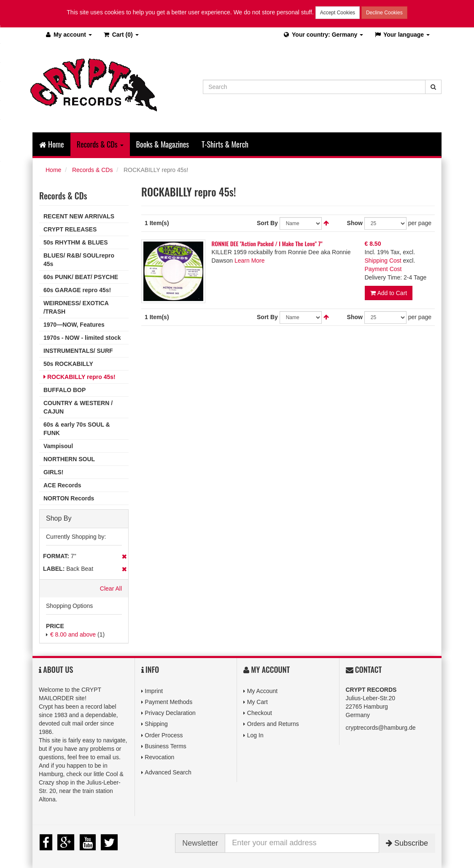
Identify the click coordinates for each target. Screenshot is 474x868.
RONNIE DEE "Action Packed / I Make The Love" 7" (267, 243)
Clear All (111, 589)
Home (52, 144)
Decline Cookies (384, 13)
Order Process (164, 735)
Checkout (260, 713)
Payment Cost (383, 269)
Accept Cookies (338, 13)
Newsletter (200, 843)
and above (73, 634)
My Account (262, 691)
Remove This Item (124, 556)
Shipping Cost (383, 261)
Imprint (154, 691)
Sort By (267, 223)
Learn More (250, 261)
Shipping (156, 724)
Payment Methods (168, 702)
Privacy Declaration (170, 713)
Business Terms (166, 746)
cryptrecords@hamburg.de (381, 728)
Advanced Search (168, 772)
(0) (121, 35)
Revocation (159, 757)
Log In (255, 735)
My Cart (257, 702)
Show (355, 223)
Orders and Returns (273, 724)
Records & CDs (92, 170)
